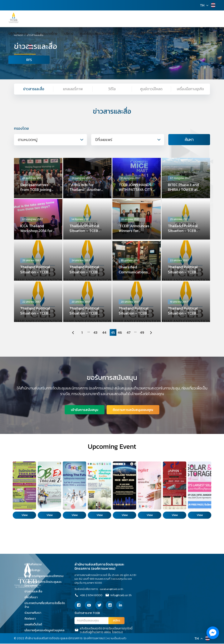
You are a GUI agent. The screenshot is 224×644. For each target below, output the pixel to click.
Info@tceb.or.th (120, 596)
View (25, 515)
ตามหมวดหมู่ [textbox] (28, 140)
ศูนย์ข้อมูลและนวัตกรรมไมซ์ (89, 33)
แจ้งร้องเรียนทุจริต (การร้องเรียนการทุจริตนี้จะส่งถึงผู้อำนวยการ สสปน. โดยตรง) (103, 631)
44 (104, 333)
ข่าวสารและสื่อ (121, 33)
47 (129, 333)
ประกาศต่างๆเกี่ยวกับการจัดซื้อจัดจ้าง (45, 605)
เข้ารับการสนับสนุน (84, 410)
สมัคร (116, 621)
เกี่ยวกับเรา (166, 33)
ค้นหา (189, 140)
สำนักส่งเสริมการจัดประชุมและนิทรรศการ (43, 584)
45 (113, 333)
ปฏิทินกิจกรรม (18, 33)
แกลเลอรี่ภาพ (73, 89)
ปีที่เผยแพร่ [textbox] (104, 140)
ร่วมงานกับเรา (34, 613)
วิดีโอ (112, 89)
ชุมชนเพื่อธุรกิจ (145, 33)
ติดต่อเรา (31, 619)
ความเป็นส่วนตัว (117, 639)
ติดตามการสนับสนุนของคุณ (133, 410)
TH (202, 5)
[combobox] (50, 140)
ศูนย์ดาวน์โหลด (151, 89)
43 (95, 333)
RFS (17, 60)
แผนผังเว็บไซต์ (35, 625)
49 (143, 333)
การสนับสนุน (34, 571)
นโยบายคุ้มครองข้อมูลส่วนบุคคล (46, 631)
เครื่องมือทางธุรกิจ (191, 89)
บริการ (62, 33)
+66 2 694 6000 (89, 596)
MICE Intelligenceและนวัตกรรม (45, 576)
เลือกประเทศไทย (43, 33)
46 (120, 333)
